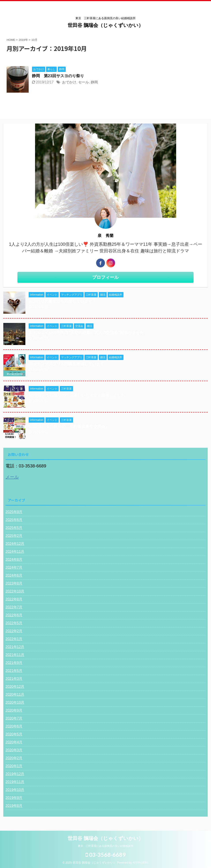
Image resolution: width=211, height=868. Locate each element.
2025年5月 (14, 528)
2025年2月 (14, 536)
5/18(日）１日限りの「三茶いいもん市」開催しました (77, 395)
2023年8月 (14, 583)
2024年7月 (14, 567)
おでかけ (69, 82)
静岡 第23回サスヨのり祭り (58, 76)
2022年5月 (14, 623)
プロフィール (105, 277)
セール (84, 82)
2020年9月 (14, 710)
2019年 (23, 40)
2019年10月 (15, 790)
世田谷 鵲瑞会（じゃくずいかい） (105, 25)
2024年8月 (14, 560)
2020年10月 (15, 702)
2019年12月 (15, 774)
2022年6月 (14, 615)
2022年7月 (14, 607)
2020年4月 (14, 742)
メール (12, 477)
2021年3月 (14, 679)
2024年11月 (15, 552)
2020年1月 (14, 766)
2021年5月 (14, 671)
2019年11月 (15, 782)
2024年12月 (15, 544)
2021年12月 (15, 647)
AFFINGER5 (140, 863)
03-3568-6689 (106, 855)
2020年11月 (15, 695)
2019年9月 (14, 798)
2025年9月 (14, 512)
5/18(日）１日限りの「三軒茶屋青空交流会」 (69, 427)
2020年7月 (14, 718)
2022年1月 (14, 639)
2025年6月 (14, 520)
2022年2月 (14, 631)
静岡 (94, 82)
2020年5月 (14, 734)
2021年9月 (14, 663)
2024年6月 (14, 575)
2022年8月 (14, 599)
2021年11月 (15, 655)
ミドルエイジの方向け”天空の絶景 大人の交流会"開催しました (86, 333)
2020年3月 (14, 750)
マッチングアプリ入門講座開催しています (66, 364)
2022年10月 (15, 591)
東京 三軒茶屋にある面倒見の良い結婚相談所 (106, 846)
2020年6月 (14, 726)
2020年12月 (15, 687)
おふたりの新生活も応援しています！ (62, 301)
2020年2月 (14, 758)
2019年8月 (14, 806)
